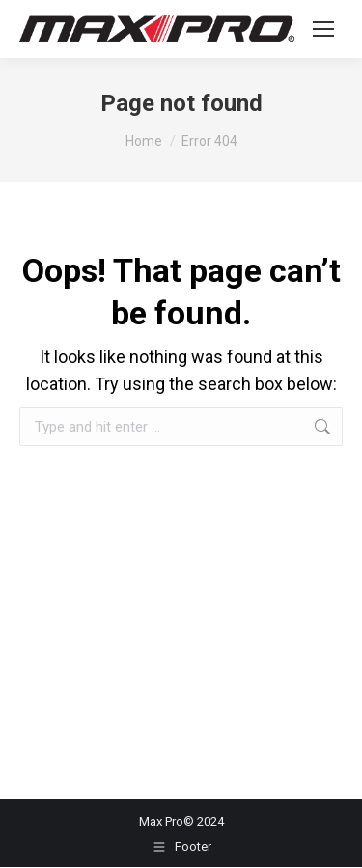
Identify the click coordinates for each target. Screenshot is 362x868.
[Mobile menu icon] (323, 29)
